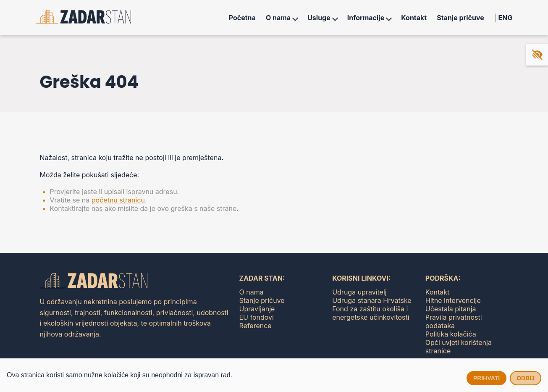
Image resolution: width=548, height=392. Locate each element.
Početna (242, 18)
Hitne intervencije (453, 300)
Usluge (319, 18)
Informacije (366, 18)
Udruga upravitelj (359, 292)
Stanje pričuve (460, 18)
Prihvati (486, 378)
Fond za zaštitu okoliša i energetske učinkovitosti (371, 313)
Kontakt (414, 18)
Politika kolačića (451, 334)
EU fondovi (257, 317)
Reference (256, 326)
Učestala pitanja (451, 309)
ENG (506, 18)
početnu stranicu (118, 200)
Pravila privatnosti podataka (454, 321)
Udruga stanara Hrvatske (372, 300)
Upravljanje (257, 309)
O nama (278, 18)
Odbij (526, 378)
